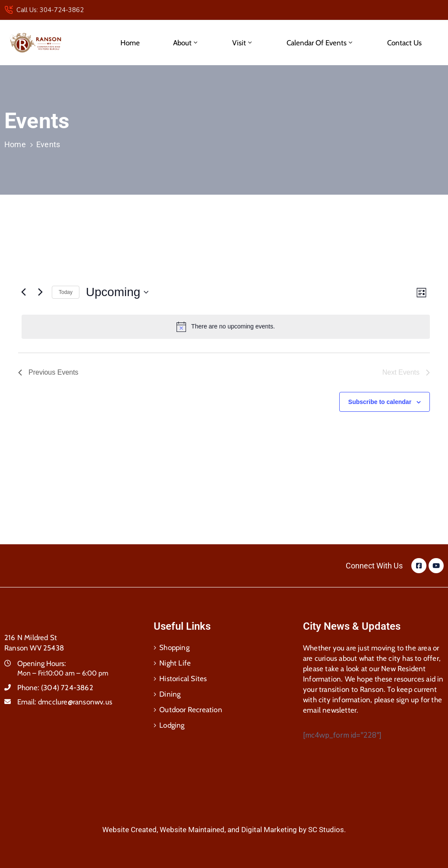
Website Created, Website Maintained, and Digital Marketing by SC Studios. (224, 830)
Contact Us (404, 43)
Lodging (172, 725)
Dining (170, 694)
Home (130, 43)
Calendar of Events (320, 43)
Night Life (175, 663)
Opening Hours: (42, 663)
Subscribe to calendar (380, 402)
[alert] (226, 327)
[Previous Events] (23, 292)
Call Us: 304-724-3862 (50, 10)
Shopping (174, 647)
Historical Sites (183, 679)
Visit (243, 43)
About (186, 43)
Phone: (55, 688)
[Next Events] (40, 292)
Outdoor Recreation (191, 710)
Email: (65, 702)
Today (66, 292)
